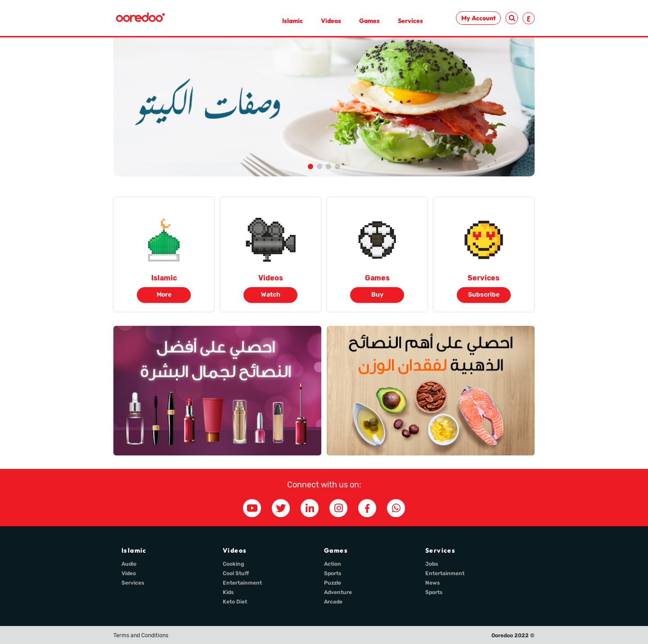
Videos (331, 21)
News (433, 583)
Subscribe (484, 295)
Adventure (338, 592)
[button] (310, 167)
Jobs (432, 564)
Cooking (234, 564)
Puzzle (333, 583)
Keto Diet (235, 602)
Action (333, 564)
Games (369, 21)
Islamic (292, 21)
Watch (271, 295)
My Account (479, 18)
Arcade (333, 602)
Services (410, 21)
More (164, 295)
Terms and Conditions (141, 635)
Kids (228, 592)
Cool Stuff (236, 573)
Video (129, 573)
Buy (377, 295)
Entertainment (242, 583)
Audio (129, 564)
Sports (333, 573)
